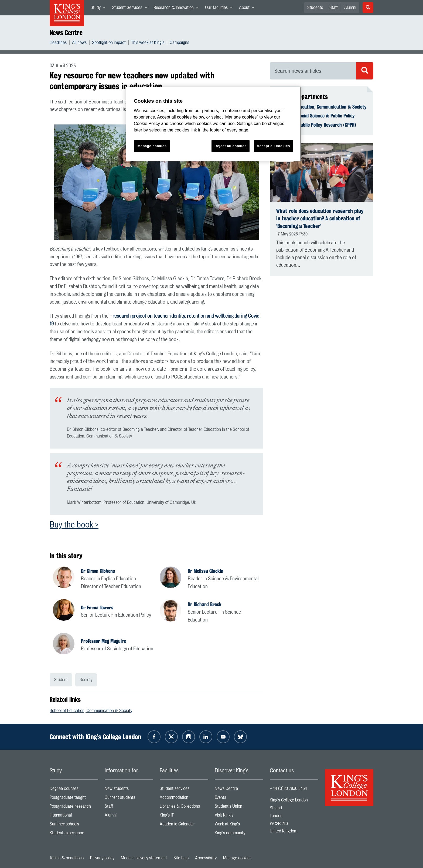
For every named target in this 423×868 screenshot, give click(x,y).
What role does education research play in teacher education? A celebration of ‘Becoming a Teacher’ (320, 218)
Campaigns (179, 43)
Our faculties (220, 9)
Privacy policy (102, 858)
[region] (213, 124)
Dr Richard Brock (205, 604)
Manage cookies (237, 858)
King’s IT (184, 816)
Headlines (58, 43)
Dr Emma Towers (97, 607)
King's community (239, 834)
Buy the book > (74, 525)
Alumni (350, 8)
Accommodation (184, 799)
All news (79, 43)
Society (86, 680)
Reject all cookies (231, 146)
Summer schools (74, 825)
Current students (129, 799)
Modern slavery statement (144, 858)
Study (100, 9)
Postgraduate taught (74, 799)
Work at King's (239, 825)
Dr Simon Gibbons (98, 571)
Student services (184, 790)
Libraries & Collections (184, 808)
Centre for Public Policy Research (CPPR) (316, 125)
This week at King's (148, 43)
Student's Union (239, 808)
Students (315, 8)
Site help (181, 858)
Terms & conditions (67, 858)
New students (129, 790)
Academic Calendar (184, 825)
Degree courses (74, 790)
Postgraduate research (74, 808)
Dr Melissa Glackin (206, 571)
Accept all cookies (273, 146)
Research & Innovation (178, 9)
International (74, 816)
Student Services (131, 9)
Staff (334, 8)
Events (239, 799)
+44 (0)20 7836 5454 (288, 789)
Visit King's (239, 816)
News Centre (66, 33)
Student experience (74, 834)
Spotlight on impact (109, 43)
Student (61, 680)
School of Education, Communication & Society (91, 711)
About (248, 9)
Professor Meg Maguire (103, 641)
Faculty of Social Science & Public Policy (315, 116)
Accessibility (206, 858)
